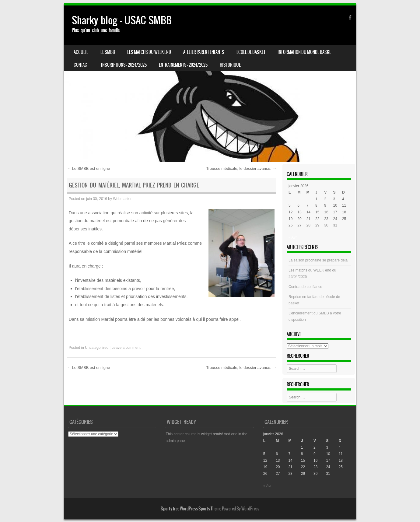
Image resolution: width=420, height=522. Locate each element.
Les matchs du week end (149, 52)
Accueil (81, 52)
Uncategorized (97, 348)
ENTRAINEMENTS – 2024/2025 (183, 65)
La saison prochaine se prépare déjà (318, 260)
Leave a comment (126, 348)
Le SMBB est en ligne (89, 168)
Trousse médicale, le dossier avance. (241, 168)
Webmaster (122, 199)
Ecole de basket (251, 52)
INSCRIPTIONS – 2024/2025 (124, 65)
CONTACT (81, 65)
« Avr (293, 237)
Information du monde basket (305, 52)
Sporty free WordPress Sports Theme (191, 509)
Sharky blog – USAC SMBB (122, 20)
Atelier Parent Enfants (204, 52)
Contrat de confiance (305, 287)
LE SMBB (108, 52)
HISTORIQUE (230, 65)
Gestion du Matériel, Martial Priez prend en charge (134, 185)
